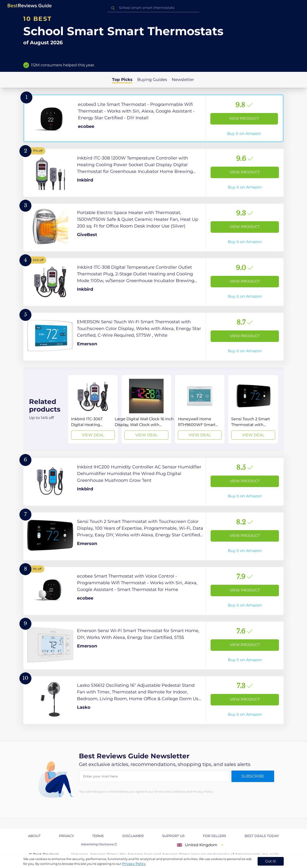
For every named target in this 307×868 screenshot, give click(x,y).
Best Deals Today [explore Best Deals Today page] (262, 836)
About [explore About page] (34, 836)
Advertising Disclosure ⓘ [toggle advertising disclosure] (99, 844)
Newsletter (183, 79)
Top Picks (122, 79)
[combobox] (153, 8)
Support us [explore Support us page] (173, 836)
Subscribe (253, 776)
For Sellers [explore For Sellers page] (215, 836)
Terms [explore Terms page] (98, 836)
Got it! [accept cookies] (271, 861)
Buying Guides (152, 79)
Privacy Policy (134, 864)
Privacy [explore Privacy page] (66, 836)
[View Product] (153, 118)
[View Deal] (93, 409)
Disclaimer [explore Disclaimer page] (133, 836)
